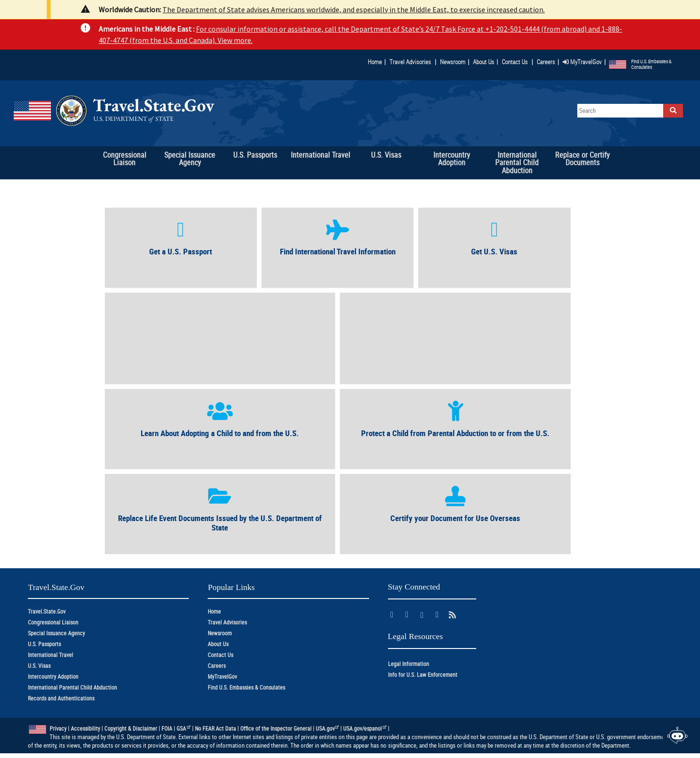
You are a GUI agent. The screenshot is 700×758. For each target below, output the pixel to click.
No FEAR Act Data (215, 729)
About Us (485, 62)
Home (375, 62)
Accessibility (85, 729)
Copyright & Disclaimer (131, 729)
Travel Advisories (410, 62)
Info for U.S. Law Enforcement (423, 675)
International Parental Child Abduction (72, 687)
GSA (184, 729)
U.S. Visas (39, 666)
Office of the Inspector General (276, 729)
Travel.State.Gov (47, 611)
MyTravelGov (582, 62)
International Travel (51, 655)
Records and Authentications (61, 698)
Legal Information (409, 664)
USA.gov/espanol (365, 729)
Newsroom (453, 62)
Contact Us (515, 62)
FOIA (167, 729)
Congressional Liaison (53, 622)
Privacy (58, 729)
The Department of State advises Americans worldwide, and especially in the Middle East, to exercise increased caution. (354, 9)
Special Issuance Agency (56, 633)
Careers (546, 62)
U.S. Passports (44, 644)
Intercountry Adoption (53, 677)
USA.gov (328, 729)
